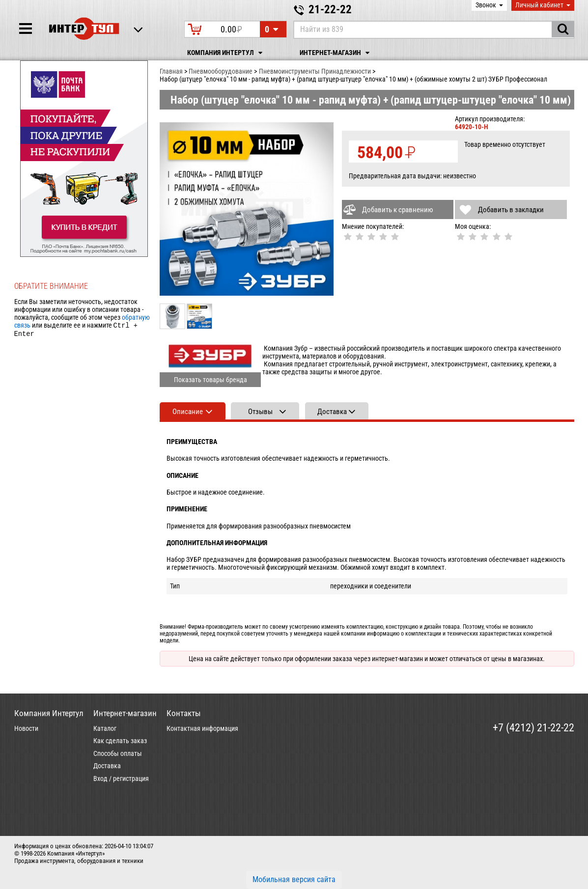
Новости (26, 728)
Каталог (105, 728)
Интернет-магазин (336, 53)
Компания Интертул (226, 53)
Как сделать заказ (120, 741)
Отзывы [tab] (260, 412)
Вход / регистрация (121, 778)
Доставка (107, 766)
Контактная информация (202, 728)
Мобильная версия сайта (294, 879)
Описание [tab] (188, 412)
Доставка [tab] (332, 412)
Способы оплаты (118, 753)
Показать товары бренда (210, 380)
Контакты (184, 713)
